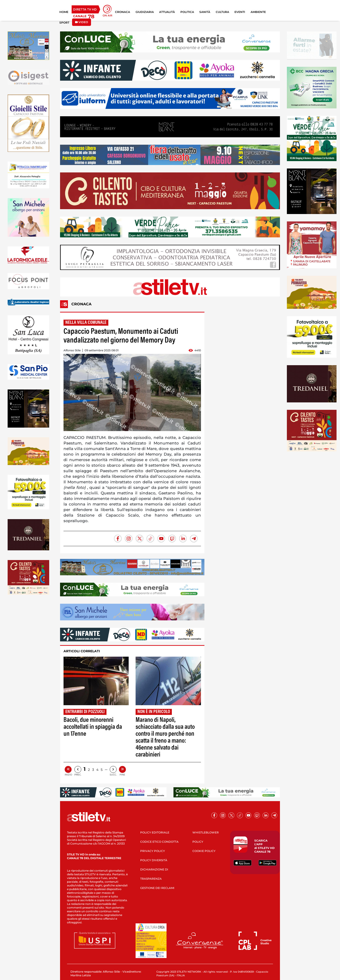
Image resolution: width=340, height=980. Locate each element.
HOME (64, 12)
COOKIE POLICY (204, 851)
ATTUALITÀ (167, 12)
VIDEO (82, 22)
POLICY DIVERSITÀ (154, 860)
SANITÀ (205, 12)
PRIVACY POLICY (153, 851)
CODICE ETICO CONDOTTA (159, 842)
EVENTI (240, 12)
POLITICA (187, 12)
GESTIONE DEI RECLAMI (157, 888)
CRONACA (123, 12)
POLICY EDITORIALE (155, 832)
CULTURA (222, 12)
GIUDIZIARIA (145, 12)
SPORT (64, 23)
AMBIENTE (258, 12)
